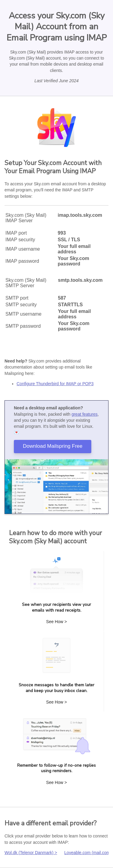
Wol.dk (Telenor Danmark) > (31, 853)
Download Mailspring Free (53, 446)
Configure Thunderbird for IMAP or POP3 (55, 384)
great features (84, 414)
